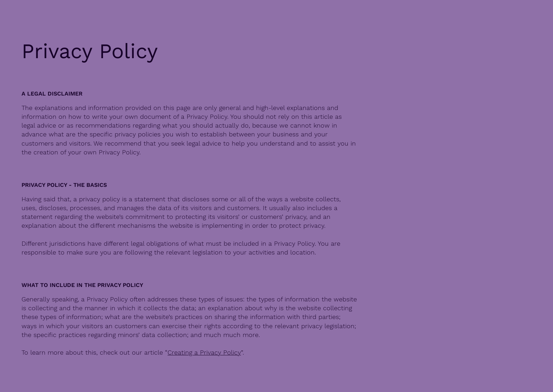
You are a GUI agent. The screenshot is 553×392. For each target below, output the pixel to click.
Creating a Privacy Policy (204, 352)
